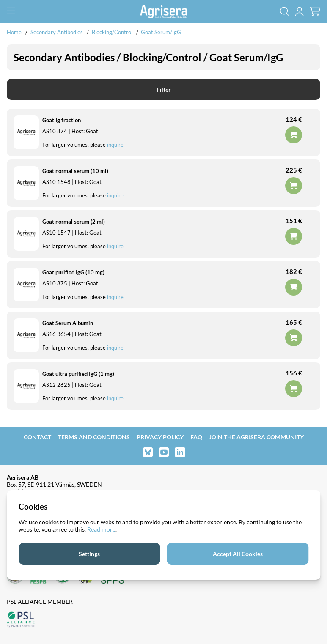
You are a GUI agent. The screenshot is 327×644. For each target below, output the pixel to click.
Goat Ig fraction (62, 120)
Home (14, 32)
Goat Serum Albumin (68, 323)
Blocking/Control (112, 32)
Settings (89, 554)
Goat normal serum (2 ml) (74, 222)
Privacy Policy (160, 437)
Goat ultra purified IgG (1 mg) (78, 374)
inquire (115, 145)
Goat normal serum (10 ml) (75, 171)
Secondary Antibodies (57, 32)
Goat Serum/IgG (161, 32)
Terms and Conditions (94, 437)
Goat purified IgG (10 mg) (73, 272)
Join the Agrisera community (256, 437)
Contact (37, 437)
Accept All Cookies (238, 554)
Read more (101, 529)
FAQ (196, 437)
